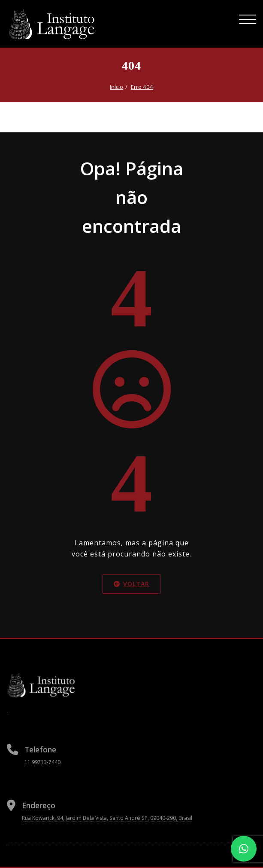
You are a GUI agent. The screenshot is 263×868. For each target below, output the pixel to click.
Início (116, 87)
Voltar (131, 583)
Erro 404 (142, 87)
